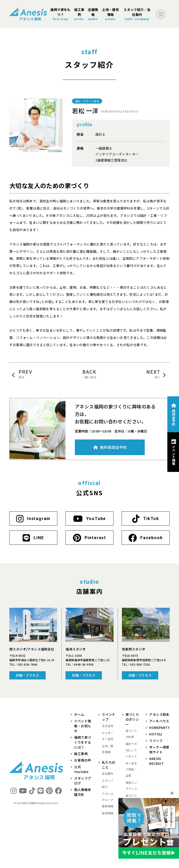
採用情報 (108, 813)
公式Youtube (81, 769)
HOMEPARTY (159, 727)
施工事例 (81, 754)
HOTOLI (156, 734)
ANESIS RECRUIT (156, 761)
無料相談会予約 (113, 447)
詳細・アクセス (28, 675)
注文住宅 (108, 726)
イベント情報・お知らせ (83, 726)
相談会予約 (174, 417)
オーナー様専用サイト (159, 750)
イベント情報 (174, 455)
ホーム (79, 714)
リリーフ (156, 741)
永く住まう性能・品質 (131, 769)
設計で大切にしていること (131, 750)
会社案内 (108, 773)
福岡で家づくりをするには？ (83, 742)
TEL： (23, 664)
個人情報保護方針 (83, 792)
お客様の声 (83, 760)
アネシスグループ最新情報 (108, 800)
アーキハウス (159, 721)
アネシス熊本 (159, 714)
